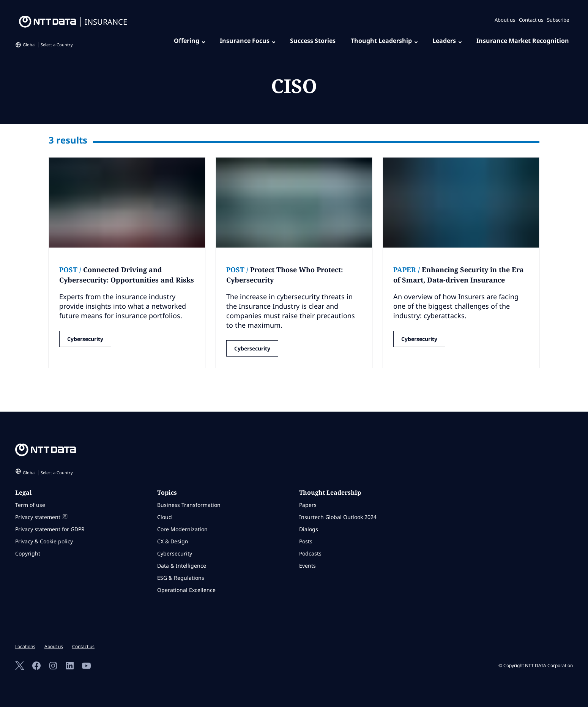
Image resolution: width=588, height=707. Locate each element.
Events (307, 566)
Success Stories (313, 41)
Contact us (531, 20)
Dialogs (309, 529)
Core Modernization (182, 529)
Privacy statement (41, 517)
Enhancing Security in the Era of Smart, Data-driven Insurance (459, 275)
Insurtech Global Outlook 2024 (338, 517)
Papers (308, 505)
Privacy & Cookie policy (44, 541)
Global (48, 45)
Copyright (28, 553)
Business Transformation (189, 505)
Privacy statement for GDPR (50, 529)
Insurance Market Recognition (523, 41)
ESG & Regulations (181, 578)
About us (505, 20)
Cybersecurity (85, 339)
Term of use (30, 505)
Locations (25, 646)
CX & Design (173, 541)
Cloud (165, 517)
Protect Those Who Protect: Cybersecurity (285, 275)
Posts (306, 541)
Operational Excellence (186, 590)
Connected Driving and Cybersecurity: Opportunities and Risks (127, 275)
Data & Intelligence (182, 566)
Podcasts (310, 553)
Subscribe (558, 20)
